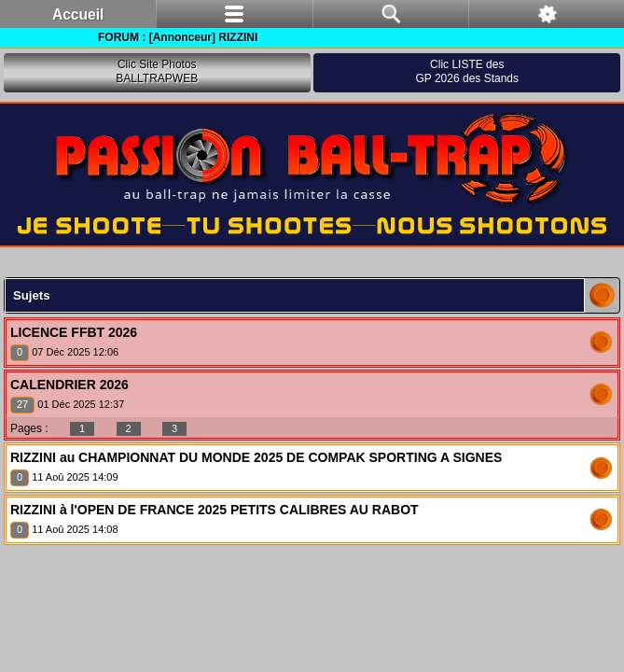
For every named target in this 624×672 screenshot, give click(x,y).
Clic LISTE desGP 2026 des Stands (467, 72)
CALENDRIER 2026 (69, 385)
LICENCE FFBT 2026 (74, 332)
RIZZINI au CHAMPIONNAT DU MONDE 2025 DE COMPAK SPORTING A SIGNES (256, 457)
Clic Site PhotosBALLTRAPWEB (157, 72)
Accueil (78, 14)
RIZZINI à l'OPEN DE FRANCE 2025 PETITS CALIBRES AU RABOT (215, 510)
